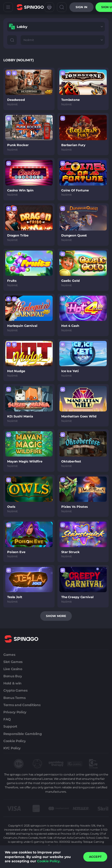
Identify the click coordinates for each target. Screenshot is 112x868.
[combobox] (56, 27)
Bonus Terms (14, 698)
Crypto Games (15, 690)
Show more (56, 616)
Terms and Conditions (22, 705)
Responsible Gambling (22, 734)
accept (95, 857)
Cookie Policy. (49, 861)
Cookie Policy (14, 741)
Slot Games (13, 662)
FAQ (7, 719)
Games (9, 655)
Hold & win (12, 683)
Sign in (81, 7)
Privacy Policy (15, 712)
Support (10, 726)
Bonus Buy (13, 676)
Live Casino (13, 669)
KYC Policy (12, 748)
